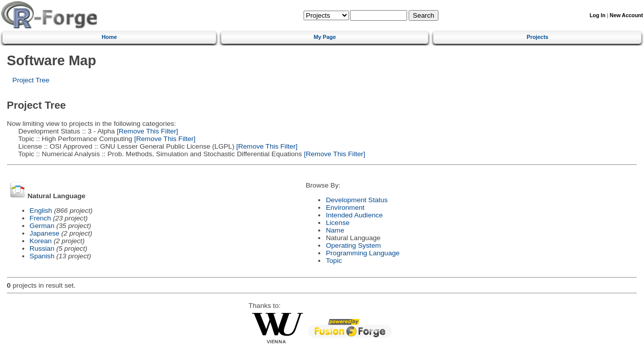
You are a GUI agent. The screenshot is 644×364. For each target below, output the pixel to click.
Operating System (353, 245)
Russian (42, 248)
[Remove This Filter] (146, 131)
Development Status (357, 200)
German (42, 226)
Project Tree (31, 80)
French (40, 218)
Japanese (45, 233)
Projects (538, 37)
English (41, 211)
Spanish (42, 256)
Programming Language (363, 253)
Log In (597, 15)
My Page (325, 37)
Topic (334, 261)
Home (109, 37)
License (338, 223)
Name (335, 230)
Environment (345, 208)
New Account (626, 15)
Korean (41, 241)
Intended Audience (354, 215)
